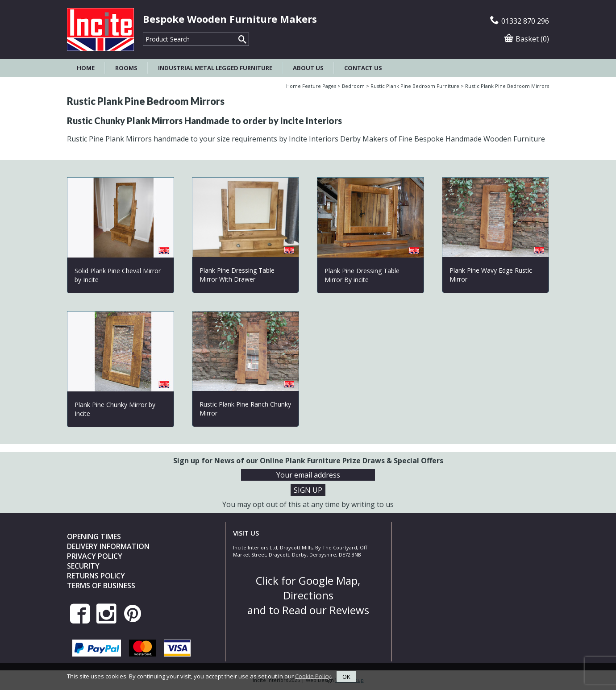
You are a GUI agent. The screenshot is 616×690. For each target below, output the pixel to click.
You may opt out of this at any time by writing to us (308, 504)
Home (86, 68)
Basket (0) (527, 39)
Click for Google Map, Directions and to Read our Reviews (308, 595)
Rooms (126, 68)
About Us (308, 68)
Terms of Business (101, 586)
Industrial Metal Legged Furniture (215, 68)
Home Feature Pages (311, 86)
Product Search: (143, 33)
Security (83, 566)
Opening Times (94, 536)
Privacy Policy (95, 556)
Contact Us (363, 68)
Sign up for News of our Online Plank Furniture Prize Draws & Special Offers (308, 461)
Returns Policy (96, 576)
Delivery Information (108, 546)
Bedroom (353, 86)
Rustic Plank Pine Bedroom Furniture (415, 86)
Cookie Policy (313, 676)
